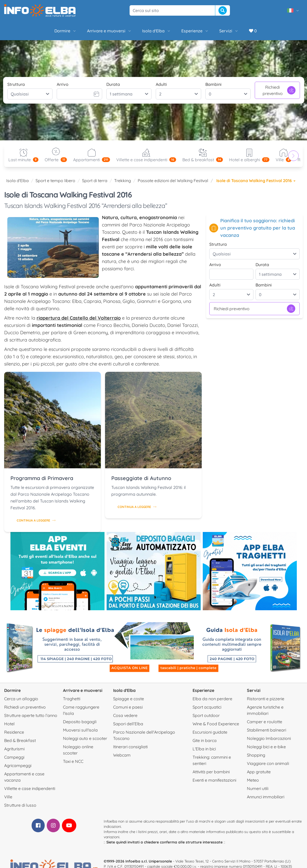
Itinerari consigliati (130, 747)
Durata (113, 84)
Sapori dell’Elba (128, 724)
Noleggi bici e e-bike (266, 747)
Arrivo (63, 84)
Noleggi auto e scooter (85, 738)
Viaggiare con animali (268, 763)
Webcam (122, 755)
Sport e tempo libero (55, 181)
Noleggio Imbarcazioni (269, 738)
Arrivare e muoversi (109, 31)
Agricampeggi (18, 765)
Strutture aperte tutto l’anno (31, 715)
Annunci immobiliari (266, 797)
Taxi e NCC (73, 761)
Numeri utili (258, 788)
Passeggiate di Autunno (141, 478)
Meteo (253, 780)
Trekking (123, 181)
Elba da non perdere (212, 699)
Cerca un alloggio (21, 699)
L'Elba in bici (204, 749)
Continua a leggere (36, 520)
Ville (8, 797)
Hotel (9, 724)
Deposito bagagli (80, 722)
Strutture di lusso (20, 805)
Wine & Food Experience (216, 724)
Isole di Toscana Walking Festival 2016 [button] (256, 181)
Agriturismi (14, 749)
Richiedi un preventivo (25, 707)
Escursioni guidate (210, 732)
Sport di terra (95, 181)
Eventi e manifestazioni (214, 780)
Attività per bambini (211, 772)
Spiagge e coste (129, 699)
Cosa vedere (125, 715)
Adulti (161, 84)
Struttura (16, 84)
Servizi (229, 31)
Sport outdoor (206, 715)
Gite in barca (205, 740)
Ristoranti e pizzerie (266, 699)
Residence (14, 732)
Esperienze (195, 31)
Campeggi (14, 757)
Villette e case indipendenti (30, 788)
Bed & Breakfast (20, 740)
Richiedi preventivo (279, 90)
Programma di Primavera (42, 478)
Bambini (213, 84)
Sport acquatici (207, 707)
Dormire (65, 31)
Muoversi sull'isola (80, 730)
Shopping (256, 755)
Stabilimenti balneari (267, 730)
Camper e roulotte (265, 722)
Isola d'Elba (157, 31)
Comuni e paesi (128, 707)
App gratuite (259, 772)
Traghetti (72, 699)
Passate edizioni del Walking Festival (173, 181)
